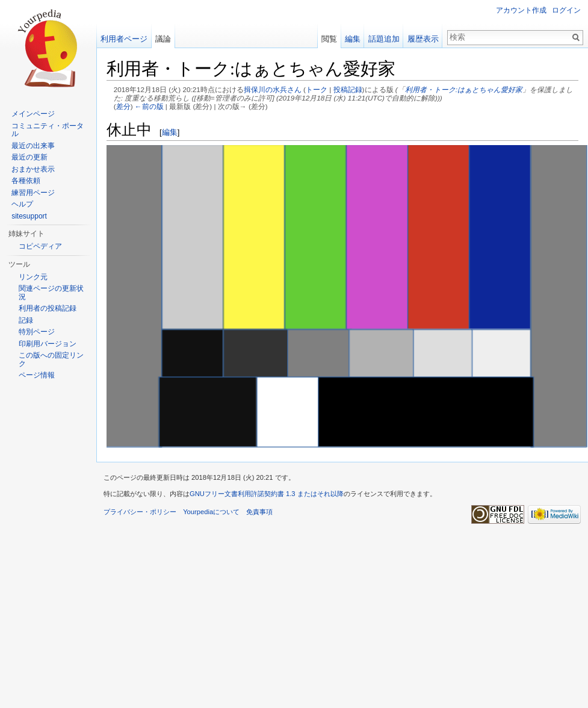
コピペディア (40, 246)
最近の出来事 (33, 146)
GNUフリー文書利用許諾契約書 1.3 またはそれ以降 (267, 494)
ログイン (566, 10)
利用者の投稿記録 (48, 308)
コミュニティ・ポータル (48, 130)
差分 (123, 106)
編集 (170, 132)
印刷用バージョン (48, 344)
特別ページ (37, 332)
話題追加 (384, 39)
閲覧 (329, 39)
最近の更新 (29, 157)
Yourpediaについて (211, 512)
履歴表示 (423, 39)
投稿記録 (348, 89)
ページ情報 (37, 375)
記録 (26, 320)
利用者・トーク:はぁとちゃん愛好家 (464, 89)
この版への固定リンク (51, 359)
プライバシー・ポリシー (140, 512)
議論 (163, 39)
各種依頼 (26, 181)
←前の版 (149, 106)
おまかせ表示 (33, 169)
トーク (317, 89)
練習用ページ (33, 193)
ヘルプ (22, 204)
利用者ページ (124, 39)
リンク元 (33, 277)
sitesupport (29, 216)
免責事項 (259, 512)
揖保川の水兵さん (273, 89)
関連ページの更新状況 (51, 293)
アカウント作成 (521, 10)
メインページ (33, 114)
